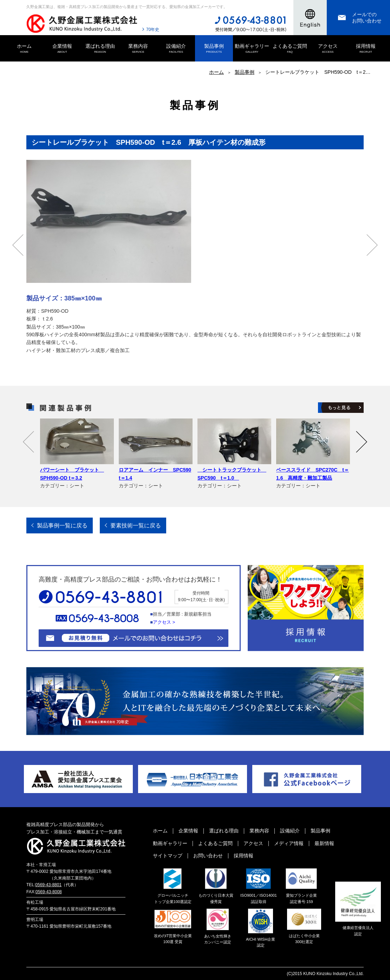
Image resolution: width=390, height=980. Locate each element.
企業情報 (62, 49)
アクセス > (164, 622)
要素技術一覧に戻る (136, 525)
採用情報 (366, 49)
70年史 (153, 30)
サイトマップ (168, 856)
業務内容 (138, 49)
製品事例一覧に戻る (62, 525)
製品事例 (214, 49)
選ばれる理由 (100, 49)
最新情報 (324, 843)
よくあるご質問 (290, 49)
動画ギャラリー (252, 49)
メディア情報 (289, 843)
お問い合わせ (208, 856)
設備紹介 (176, 49)
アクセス (328, 49)
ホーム (24, 49)
